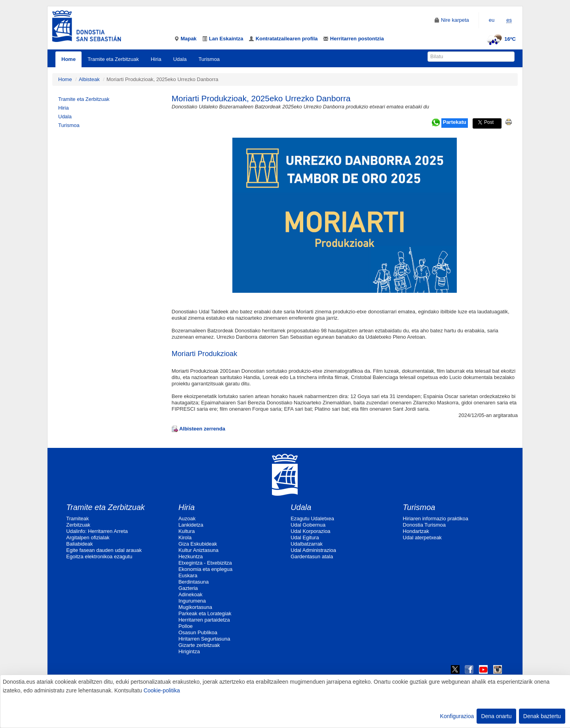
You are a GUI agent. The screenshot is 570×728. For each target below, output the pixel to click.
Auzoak (187, 519)
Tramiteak (77, 519)
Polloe (186, 626)
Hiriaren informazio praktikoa (436, 519)
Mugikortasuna (195, 607)
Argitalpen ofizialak (88, 537)
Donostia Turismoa (424, 525)
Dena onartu (496, 716)
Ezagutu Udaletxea (312, 519)
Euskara (188, 575)
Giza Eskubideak (198, 544)
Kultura (187, 531)
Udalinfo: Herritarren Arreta (97, 531)
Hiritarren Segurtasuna (204, 639)
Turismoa (209, 59)
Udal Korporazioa (310, 531)
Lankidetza (191, 525)
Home (68, 59)
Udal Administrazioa (313, 550)
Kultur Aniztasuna (199, 550)
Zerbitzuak (78, 525)
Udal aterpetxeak (422, 537)
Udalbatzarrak (307, 544)
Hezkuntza (191, 556)
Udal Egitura (305, 537)
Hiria (156, 59)
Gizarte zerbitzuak (199, 645)
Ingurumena (192, 601)
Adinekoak (191, 594)
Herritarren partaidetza (204, 620)
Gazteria (188, 588)
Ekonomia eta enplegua (206, 569)
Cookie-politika (162, 690)
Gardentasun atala (312, 556)
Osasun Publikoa (198, 632)
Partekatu (455, 122)
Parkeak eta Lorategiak (205, 613)
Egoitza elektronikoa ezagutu (99, 556)
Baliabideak (79, 544)
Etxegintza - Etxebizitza (205, 563)
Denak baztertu (542, 716)
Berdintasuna (194, 582)
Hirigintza (189, 651)
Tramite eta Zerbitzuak (113, 59)
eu (492, 20)
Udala (180, 59)
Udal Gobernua (308, 525)
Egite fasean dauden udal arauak (104, 550)
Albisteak (89, 79)
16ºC (500, 39)
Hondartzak (416, 531)
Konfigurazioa (457, 716)
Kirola (185, 537)
